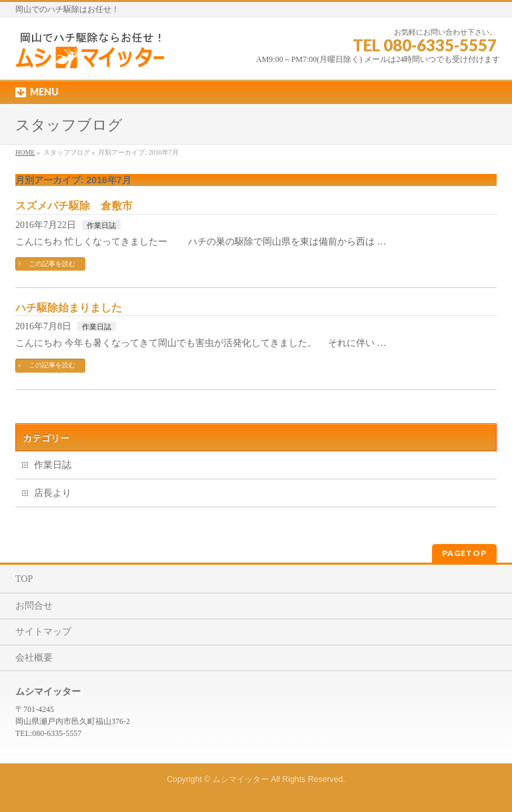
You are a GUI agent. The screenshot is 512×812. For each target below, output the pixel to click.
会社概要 (34, 658)
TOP (24, 579)
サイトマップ (43, 632)
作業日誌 (101, 225)
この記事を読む (52, 264)
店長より (53, 493)
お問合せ (34, 606)
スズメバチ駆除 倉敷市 (74, 206)
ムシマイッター (241, 779)
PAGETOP (464, 553)
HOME (25, 152)
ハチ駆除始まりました (69, 308)
